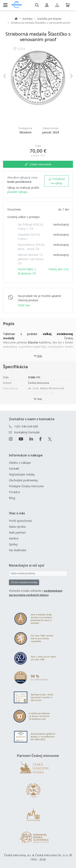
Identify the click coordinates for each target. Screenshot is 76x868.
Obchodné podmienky (23, 480)
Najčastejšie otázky (22, 474)
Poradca (14, 492)
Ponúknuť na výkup (57, 181)
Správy (13, 544)
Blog (12, 498)
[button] (8, 76)
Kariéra (14, 538)
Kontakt (14, 469)
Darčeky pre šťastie (49, 19)
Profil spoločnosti (20, 521)
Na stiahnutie (18, 550)
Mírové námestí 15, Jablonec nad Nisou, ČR (31, 259)
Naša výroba (17, 527)
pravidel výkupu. (18, 192)
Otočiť (19, 51)
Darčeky (28, 19)
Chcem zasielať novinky (24, 582)
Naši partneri (17, 532)
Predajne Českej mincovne (26, 486)
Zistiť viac (24, 305)
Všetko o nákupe (20, 463)
